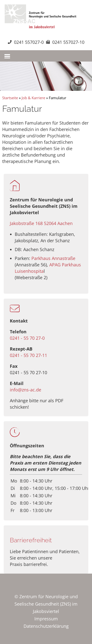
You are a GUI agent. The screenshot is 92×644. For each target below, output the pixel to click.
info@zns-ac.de (26, 390)
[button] (7, 55)
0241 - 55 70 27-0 (27, 338)
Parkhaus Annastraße (53, 258)
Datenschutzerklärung (46, 626)
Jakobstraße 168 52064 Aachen (41, 223)
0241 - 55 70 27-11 (28, 355)
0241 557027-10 (68, 42)
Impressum (46, 619)
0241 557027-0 (29, 42)
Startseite (10, 98)
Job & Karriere (33, 98)
